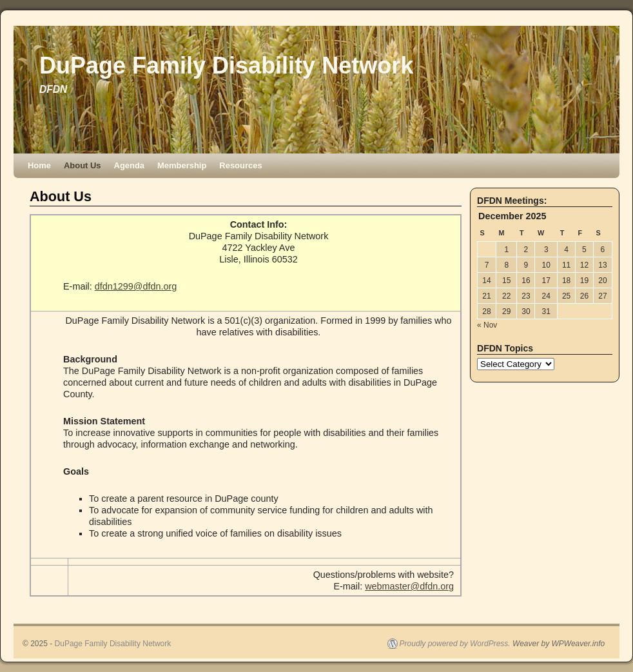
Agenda (130, 165)
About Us (83, 165)
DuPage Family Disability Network (226, 65)
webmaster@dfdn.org (409, 586)
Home (39, 165)
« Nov (487, 325)
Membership (182, 165)
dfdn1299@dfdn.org (136, 286)
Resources (240, 165)
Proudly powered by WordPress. (455, 644)
